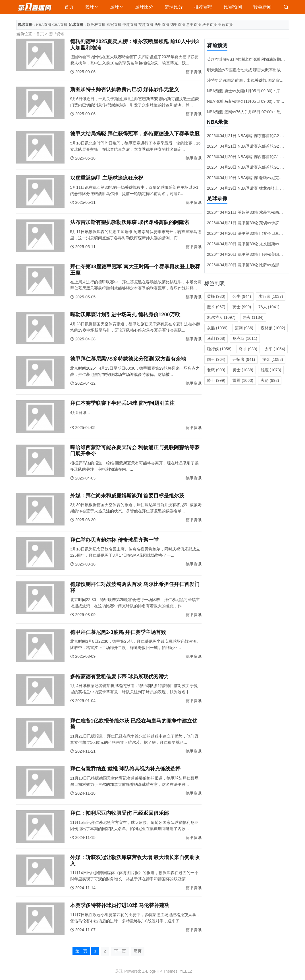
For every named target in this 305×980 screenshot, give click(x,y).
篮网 (244, 328)
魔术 (216, 307)
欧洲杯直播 (96, 25)
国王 (216, 359)
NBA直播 (44, 25)
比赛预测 (233, 7)
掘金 (273, 359)
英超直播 (146, 25)
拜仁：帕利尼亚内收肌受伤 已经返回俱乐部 (120, 813)
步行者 (271, 296)
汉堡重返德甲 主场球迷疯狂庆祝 (107, 178)
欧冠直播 (114, 25)
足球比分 (144, 7)
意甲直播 (194, 25)
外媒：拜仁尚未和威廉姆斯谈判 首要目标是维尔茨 (127, 496)
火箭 (270, 380)
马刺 (216, 338)
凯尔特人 (221, 317)
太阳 (275, 349)
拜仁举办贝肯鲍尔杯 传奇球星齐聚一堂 (114, 540)
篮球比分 (174, 7)
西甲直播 (162, 25)
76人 (269, 307)
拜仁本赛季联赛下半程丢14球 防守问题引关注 (122, 403)
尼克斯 (245, 338)
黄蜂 (216, 296)
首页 (69, 7)
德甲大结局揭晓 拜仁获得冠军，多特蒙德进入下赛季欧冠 (135, 134)
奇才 (248, 349)
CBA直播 (60, 25)
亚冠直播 (225, 25)
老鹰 (216, 370)
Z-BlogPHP (152, 971)
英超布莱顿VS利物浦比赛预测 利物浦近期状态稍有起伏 (256, 59)
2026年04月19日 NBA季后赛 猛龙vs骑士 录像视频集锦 (255, 188)
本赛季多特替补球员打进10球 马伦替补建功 (120, 905)
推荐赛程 (203, 7)
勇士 (243, 370)
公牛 (242, 296)
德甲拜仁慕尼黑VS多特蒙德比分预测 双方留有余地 (128, 359)
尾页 (138, 951)
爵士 (216, 380)
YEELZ (186, 971)
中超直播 (130, 25)
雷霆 (243, 380)
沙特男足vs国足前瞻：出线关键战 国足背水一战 (249, 80)
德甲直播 (178, 25)
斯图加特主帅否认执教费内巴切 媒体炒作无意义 (125, 89)
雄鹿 (271, 370)
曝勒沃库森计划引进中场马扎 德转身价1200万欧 (125, 315)
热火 (253, 317)
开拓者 (244, 359)
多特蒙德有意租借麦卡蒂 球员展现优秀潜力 (120, 677)
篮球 (90, 7)
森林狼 (273, 328)
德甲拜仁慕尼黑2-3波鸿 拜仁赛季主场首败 (118, 632)
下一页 (120, 951)
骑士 (242, 307)
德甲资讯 (56, 34)
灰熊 (217, 328)
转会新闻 (262, 7)
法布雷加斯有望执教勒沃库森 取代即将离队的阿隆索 (130, 222)
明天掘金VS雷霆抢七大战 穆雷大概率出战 (244, 70)
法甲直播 (209, 25)
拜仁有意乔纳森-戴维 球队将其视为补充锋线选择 (125, 769)
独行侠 (219, 349)
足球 (115, 7)
